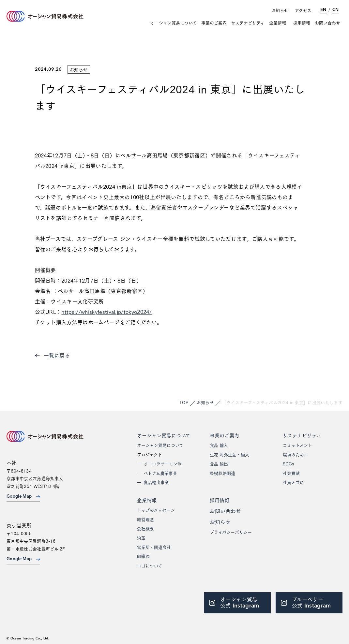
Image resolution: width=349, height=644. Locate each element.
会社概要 (145, 528)
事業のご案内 (214, 23)
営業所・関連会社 (154, 547)
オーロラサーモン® (162, 463)
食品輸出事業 (156, 482)
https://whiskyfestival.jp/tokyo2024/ (106, 311)
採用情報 (302, 23)
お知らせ (280, 10)
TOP (184, 402)
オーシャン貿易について (174, 23)
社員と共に (293, 482)
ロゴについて (150, 565)
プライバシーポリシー (231, 532)
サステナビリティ (248, 23)
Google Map (23, 497)
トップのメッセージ (156, 510)
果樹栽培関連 (222, 473)
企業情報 (278, 23)
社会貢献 (291, 473)
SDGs (288, 463)
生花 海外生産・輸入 (229, 454)
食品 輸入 (219, 445)
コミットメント (297, 445)
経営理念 (145, 519)
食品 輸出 (219, 463)
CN (335, 10)
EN (323, 10)
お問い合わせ (327, 23)
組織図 (143, 556)
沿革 (141, 538)
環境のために (296, 454)
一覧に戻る (53, 355)
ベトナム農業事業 (160, 473)
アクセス (303, 10)
